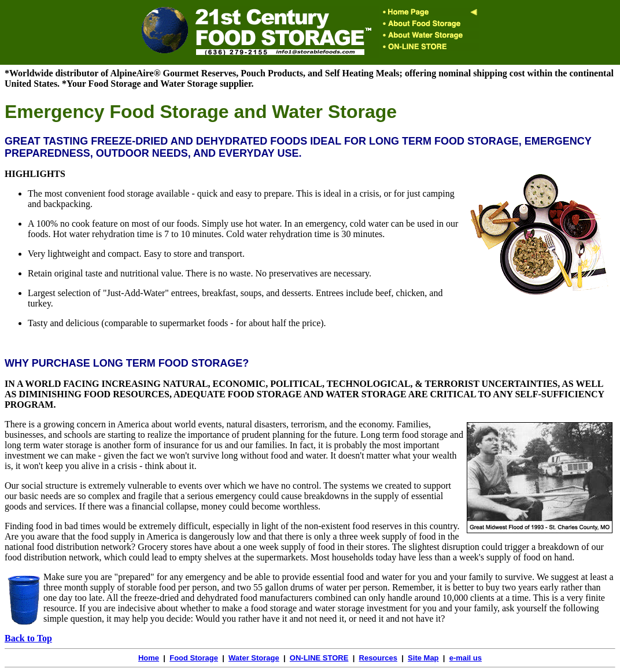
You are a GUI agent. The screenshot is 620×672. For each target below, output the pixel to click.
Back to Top (28, 638)
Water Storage (254, 658)
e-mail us (466, 658)
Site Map (423, 658)
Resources (378, 658)
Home (149, 658)
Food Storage (194, 658)
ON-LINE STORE (319, 658)
